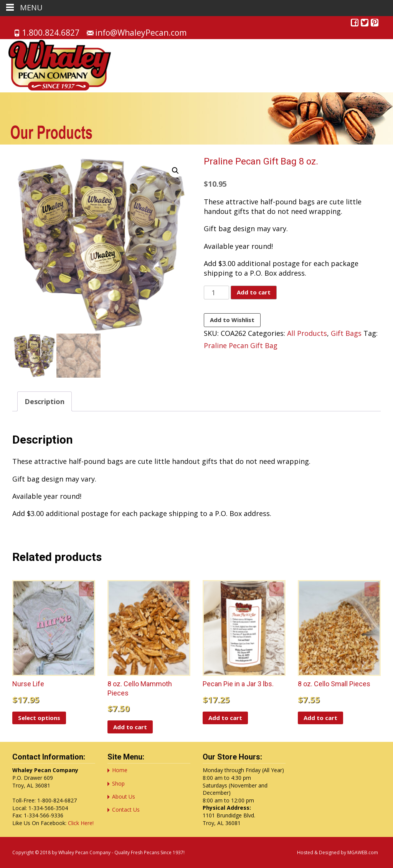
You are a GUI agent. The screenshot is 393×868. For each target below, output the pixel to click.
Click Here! (81, 823)
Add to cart (254, 292)
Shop (118, 783)
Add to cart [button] (130, 727)
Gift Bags (346, 333)
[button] (175, 171)
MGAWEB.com (363, 852)
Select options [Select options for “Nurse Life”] (39, 718)
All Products (307, 333)
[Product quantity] (216, 293)
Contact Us (126, 810)
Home (120, 770)
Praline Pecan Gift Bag (241, 345)
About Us (124, 796)
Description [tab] (45, 401)
